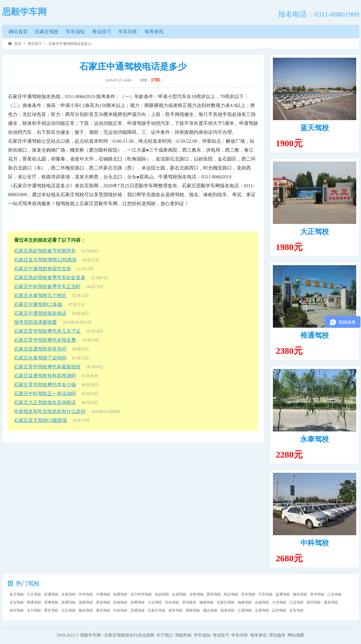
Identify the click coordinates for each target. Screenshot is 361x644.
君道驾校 (103, 602)
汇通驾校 (245, 610)
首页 (18, 44)
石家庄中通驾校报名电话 (40, 313)
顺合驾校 (86, 610)
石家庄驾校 (47, 32)
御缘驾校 (245, 602)
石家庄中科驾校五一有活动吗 (45, 394)
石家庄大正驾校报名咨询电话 (45, 402)
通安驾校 (103, 610)
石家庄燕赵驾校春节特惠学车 (45, 251)
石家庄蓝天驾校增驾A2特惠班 (46, 260)
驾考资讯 (154, 32)
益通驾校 (283, 594)
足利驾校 (279, 610)
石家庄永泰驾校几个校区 (40, 295)
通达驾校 (210, 610)
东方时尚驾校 (141, 594)
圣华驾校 (248, 594)
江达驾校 (296, 602)
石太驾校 (68, 610)
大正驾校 (315, 232)
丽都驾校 (207, 602)
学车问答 (128, 32)
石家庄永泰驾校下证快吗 (40, 358)
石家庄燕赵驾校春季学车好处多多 (50, 278)
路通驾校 (68, 602)
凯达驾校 (231, 594)
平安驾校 (265, 594)
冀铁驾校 (193, 610)
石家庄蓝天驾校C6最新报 (41, 420)
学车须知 (75, 32)
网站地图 (296, 635)
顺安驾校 (300, 594)
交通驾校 (262, 610)
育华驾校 (317, 594)
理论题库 (277, 635)
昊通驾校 (137, 610)
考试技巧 (101, 32)
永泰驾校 (315, 439)
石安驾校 (17, 602)
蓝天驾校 (315, 128)
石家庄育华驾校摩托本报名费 (46, 340)
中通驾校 (103, 594)
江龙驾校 (335, 594)
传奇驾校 (196, 594)
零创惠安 (189, 602)
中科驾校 (315, 543)
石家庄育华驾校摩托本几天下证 (47, 331)
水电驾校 (120, 610)
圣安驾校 (296, 610)
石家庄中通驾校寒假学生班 (43, 269)
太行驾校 (34, 610)
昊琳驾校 (51, 602)
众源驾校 (179, 594)
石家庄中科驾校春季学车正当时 (47, 286)
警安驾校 (51, 610)
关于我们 (165, 635)
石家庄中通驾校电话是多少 (69, 44)
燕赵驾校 (162, 594)
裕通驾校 (315, 335)
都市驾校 (176, 610)
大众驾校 (155, 602)
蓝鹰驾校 (137, 602)
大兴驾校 (279, 602)
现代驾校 (314, 602)
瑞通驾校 (120, 594)
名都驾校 (120, 602)
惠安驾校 (331, 602)
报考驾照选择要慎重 (35, 322)
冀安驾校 (214, 594)
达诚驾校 (262, 602)
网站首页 (18, 32)
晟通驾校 (86, 602)
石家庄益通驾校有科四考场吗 (45, 376)
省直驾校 (227, 610)
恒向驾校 (172, 602)
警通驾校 (34, 602)
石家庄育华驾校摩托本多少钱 (45, 385)
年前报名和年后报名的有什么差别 (50, 411)
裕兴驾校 (17, 610)
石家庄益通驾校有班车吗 (40, 349)
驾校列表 (183, 635)
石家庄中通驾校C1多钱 (38, 304)
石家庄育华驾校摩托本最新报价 (47, 367)
